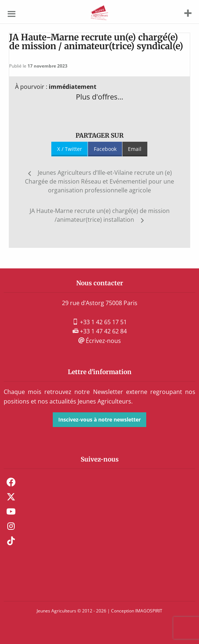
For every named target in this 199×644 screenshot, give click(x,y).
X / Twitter (70, 149)
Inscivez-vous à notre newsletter (99, 419)
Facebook (105, 149)
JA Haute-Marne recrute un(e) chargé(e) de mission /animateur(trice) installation (100, 215)
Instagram (11, 526)
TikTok (11, 541)
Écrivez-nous (100, 341)
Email (135, 149)
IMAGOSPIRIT (149, 611)
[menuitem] (99, 482)
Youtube (11, 511)
